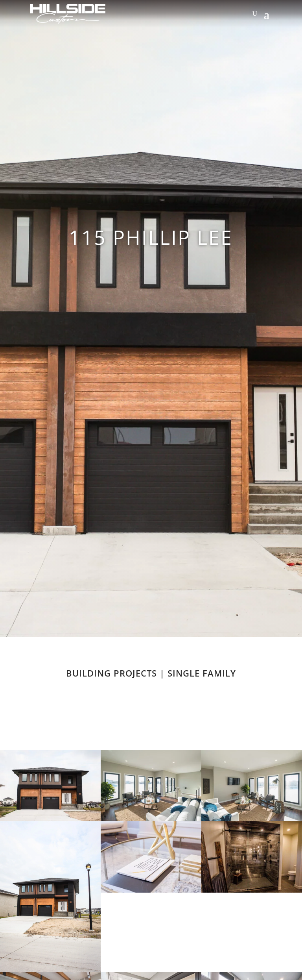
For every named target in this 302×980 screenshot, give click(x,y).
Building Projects (111, 673)
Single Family (202, 673)
